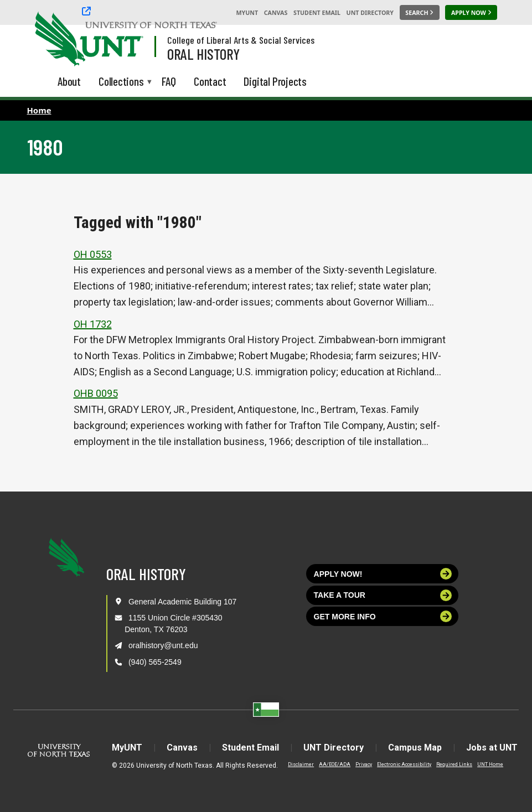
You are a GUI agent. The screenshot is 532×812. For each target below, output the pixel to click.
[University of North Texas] (56, 38)
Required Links (454, 764)
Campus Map (415, 748)
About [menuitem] (69, 81)
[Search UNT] (420, 13)
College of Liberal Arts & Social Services (241, 40)
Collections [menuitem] (121, 82)
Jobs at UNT (492, 748)
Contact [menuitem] (210, 81)
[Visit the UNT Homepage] (126, 40)
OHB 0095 (96, 393)
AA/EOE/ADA (335, 764)
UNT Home (490, 764)
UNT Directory (370, 13)
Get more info (383, 616)
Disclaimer (301, 764)
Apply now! (383, 574)
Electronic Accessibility (404, 764)
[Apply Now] (471, 13)
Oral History (203, 54)
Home (39, 110)
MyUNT (247, 13)
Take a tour (383, 595)
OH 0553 (93, 254)
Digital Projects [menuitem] (275, 81)
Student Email (317, 13)
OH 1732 (93, 324)
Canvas (276, 13)
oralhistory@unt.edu (163, 645)
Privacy (364, 764)
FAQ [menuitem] (169, 81)
